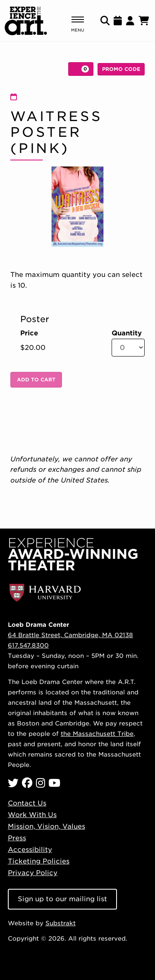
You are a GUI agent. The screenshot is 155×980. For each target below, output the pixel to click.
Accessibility (30, 850)
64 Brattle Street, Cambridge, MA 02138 (70, 635)
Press (17, 838)
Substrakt (61, 923)
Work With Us (32, 815)
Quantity (127, 333)
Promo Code (121, 69)
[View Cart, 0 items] (81, 69)
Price (29, 333)
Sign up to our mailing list (62, 899)
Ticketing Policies (39, 861)
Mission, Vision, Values (46, 826)
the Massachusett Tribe (97, 734)
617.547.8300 (28, 645)
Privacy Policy (33, 873)
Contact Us (27, 803)
